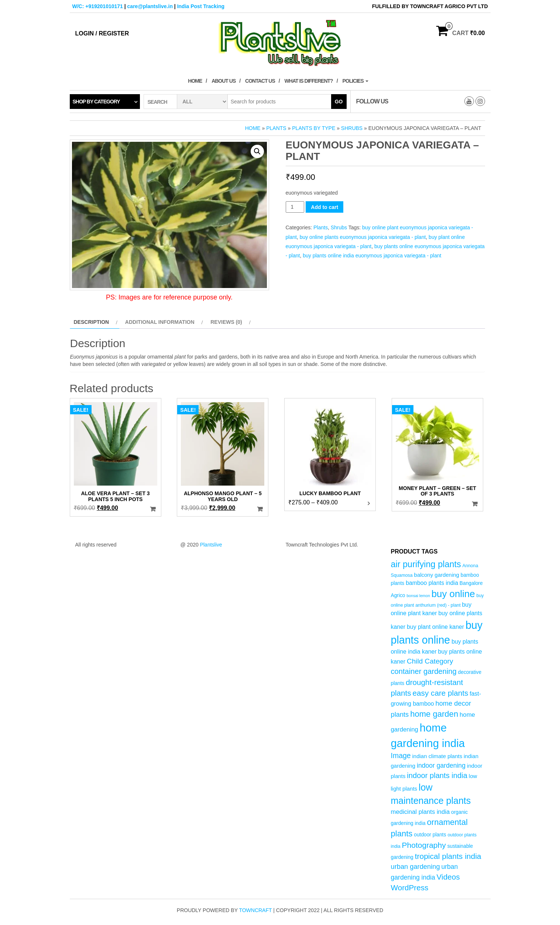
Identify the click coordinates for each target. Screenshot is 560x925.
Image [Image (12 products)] (401, 756)
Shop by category (96, 102)
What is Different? (309, 81)
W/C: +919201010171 (98, 6)
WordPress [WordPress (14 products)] (410, 888)
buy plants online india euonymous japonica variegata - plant (372, 256)
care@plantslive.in (150, 6)
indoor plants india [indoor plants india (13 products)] (437, 775)
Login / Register (102, 33)
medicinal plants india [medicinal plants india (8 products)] (420, 812)
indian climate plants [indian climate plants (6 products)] (437, 756)
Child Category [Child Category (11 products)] (430, 661)
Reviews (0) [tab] (226, 322)
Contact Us (260, 81)
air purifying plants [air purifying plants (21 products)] (426, 564)
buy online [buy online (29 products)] (453, 594)
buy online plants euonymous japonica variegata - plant (363, 237)
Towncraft (255, 910)
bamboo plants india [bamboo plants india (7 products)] (432, 583)
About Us (224, 81)
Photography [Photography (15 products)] (424, 845)
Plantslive (211, 545)
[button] (257, 151)
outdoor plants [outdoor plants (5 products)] (430, 835)
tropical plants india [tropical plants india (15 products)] (448, 856)
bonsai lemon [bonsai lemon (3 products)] (418, 596)
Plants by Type (314, 128)
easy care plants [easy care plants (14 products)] (441, 693)
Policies (355, 81)
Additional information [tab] (160, 322)
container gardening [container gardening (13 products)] (424, 671)
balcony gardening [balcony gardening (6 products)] (437, 575)
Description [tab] (92, 322)
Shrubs (352, 128)
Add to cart (324, 207)
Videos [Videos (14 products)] (448, 877)
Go (339, 102)
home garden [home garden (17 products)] (434, 714)
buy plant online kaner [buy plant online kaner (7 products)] (435, 627)
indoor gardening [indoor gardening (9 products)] (441, 765)
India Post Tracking (201, 6)
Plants (276, 128)
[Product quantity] (295, 207)
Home (195, 81)
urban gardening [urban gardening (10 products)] (415, 866)
